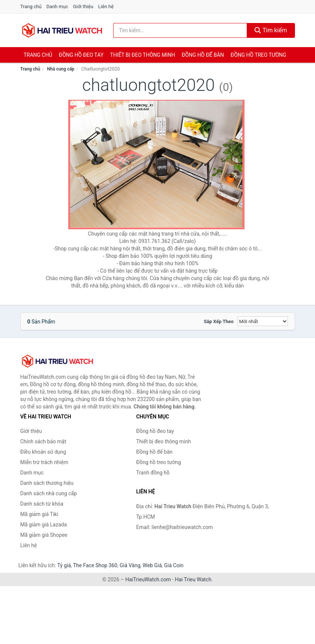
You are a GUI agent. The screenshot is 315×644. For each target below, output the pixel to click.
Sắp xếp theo (219, 321)
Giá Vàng (130, 565)
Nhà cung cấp (61, 69)
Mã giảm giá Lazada (44, 525)
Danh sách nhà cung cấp (49, 493)
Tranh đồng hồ (153, 473)
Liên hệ (106, 6)
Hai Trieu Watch (193, 579)
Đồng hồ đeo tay (81, 55)
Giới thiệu (83, 6)
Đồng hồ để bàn (203, 55)
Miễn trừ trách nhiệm (44, 462)
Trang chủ (31, 6)
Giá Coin (174, 565)
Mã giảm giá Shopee (44, 535)
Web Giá (152, 565)
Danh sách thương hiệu (47, 483)
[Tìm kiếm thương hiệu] (180, 30)
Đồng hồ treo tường (259, 55)
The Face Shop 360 (95, 565)
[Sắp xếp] (263, 321)
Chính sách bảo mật (43, 441)
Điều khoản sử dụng (43, 452)
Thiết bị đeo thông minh (143, 55)
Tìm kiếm (271, 30)
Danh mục (57, 6)
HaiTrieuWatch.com (148, 579)
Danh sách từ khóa (42, 504)
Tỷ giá (64, 565)
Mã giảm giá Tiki (39, 514)
